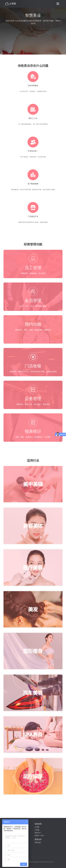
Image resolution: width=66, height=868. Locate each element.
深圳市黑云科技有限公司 (33, 862)
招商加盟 (38, 842)
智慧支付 (38, 833)
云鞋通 (37, 830)
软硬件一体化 (39, 835)
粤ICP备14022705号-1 (47, 862)
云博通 (37, 827)
